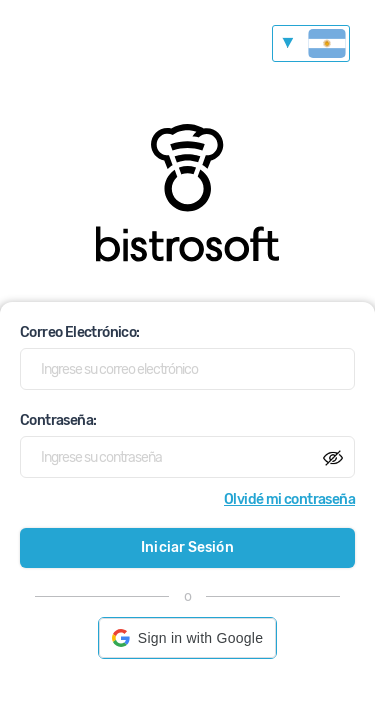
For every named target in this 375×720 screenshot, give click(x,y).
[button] (187, 638)
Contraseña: (58, 420)
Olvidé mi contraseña (289, 499)
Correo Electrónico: (80, 332)
